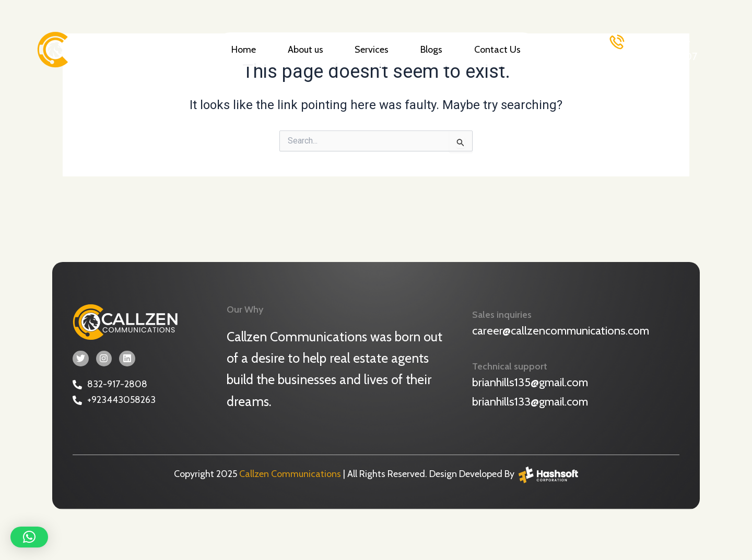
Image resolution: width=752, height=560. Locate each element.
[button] (29, 537)
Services (372, 50)
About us (305, 50)
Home (244, 50)
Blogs (431, 50)
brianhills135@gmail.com (530, 381)
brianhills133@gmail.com (530, 401)
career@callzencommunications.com (561, 330)
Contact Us (497, 50)
